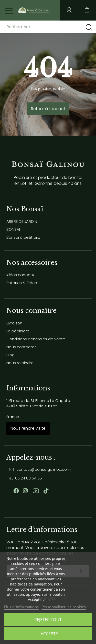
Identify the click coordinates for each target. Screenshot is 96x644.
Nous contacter (21, 347)
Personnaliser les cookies (64, 607)
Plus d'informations (21, 607)
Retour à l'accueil (48, 109)
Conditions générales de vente (36, 339)
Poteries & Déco (22, 283)
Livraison (14, 323)
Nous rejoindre (20, 363)
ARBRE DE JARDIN (22, 221)
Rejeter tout (48, 620)
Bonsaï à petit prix (23, 237)
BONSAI (13, 229)
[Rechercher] (47, 27)
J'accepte (48, 634)
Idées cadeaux (20, 275)
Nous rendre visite (28, 428)
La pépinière (18, 331)
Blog (10, 355)
